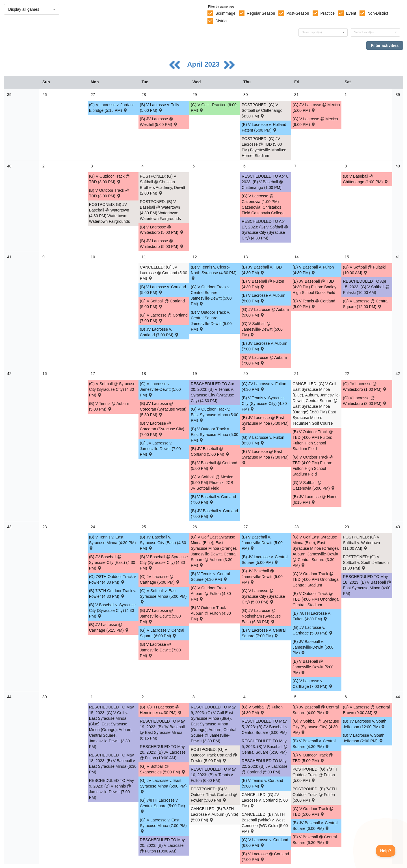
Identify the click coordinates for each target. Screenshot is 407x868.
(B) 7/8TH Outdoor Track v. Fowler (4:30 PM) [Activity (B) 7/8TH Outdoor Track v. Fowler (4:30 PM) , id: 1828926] (113, 594)
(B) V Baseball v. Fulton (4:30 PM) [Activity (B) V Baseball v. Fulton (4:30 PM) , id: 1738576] (313, 270)
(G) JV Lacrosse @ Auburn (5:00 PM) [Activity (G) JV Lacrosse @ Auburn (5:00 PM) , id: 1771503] (265, 312)
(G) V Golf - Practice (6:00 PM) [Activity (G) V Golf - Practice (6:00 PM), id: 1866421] (214, 108)
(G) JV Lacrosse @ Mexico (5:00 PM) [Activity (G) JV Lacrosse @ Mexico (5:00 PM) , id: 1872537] (316, 108)
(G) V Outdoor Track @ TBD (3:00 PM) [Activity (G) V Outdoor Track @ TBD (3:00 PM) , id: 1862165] (109, 179)
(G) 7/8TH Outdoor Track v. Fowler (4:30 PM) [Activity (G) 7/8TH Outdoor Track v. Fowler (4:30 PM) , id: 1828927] (113, 579)
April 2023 (204, 64)
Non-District (378, 13)
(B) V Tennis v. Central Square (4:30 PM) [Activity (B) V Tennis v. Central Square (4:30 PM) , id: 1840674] (210, 577)
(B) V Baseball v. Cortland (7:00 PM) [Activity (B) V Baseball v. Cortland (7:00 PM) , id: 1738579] (213, 500)
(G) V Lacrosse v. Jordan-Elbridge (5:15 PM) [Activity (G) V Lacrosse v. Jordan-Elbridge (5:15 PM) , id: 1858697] (112, 108)
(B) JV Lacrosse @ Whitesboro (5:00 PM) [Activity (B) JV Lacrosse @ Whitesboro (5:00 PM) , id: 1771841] (162, 244)
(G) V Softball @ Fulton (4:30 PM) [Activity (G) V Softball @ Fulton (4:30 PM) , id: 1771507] (262, 710)
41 (9, 257)
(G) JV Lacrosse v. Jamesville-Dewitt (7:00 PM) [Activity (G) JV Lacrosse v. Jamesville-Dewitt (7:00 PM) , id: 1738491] (160, 449)
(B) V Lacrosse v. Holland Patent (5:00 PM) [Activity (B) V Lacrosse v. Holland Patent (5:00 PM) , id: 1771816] (264, 127)
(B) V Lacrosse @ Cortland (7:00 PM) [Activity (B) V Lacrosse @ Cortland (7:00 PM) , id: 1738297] (265, 857)
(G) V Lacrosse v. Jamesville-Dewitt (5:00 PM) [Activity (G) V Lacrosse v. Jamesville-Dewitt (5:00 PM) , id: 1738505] (160, 389)
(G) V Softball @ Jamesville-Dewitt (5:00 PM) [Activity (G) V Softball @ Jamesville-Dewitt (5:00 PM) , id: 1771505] (262, 329)
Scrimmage (225, 13)
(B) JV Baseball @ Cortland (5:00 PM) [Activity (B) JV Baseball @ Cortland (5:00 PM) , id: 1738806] (210, 452)
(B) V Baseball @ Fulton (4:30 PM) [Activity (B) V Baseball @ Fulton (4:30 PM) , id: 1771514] (263, 284)
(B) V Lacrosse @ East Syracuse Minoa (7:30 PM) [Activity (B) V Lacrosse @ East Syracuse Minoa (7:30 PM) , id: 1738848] (265, 457)
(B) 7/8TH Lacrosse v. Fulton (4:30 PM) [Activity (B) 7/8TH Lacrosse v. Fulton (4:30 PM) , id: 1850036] (312, 616)
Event (351, 13)
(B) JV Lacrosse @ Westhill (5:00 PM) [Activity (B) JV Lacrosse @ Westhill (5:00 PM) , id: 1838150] (159, 122)
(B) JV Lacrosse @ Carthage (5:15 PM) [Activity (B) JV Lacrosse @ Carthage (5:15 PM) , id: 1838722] (109, 627)
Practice (328, 13)
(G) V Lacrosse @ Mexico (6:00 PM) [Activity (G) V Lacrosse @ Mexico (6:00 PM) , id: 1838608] (315, 122)
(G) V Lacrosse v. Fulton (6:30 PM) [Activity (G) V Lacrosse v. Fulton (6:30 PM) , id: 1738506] (263, 440)
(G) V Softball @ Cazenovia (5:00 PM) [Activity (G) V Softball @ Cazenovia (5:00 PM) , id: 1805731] (314, 485)
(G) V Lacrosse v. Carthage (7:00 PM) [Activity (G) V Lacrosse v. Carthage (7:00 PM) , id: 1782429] (313, 684)
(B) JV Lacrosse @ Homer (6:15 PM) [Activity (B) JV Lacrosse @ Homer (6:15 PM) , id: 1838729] (316, 500)
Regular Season (261, 13)
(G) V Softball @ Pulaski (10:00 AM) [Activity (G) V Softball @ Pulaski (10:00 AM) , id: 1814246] (364, 270)
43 (9, 527)
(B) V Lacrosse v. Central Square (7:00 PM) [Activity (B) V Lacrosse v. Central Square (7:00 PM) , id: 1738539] (264, 633)
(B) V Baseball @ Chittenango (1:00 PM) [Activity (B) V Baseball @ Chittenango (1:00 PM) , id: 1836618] (366, 179)
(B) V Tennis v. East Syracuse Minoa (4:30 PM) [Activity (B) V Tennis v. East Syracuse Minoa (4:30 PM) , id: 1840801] (112, 542)
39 (9, 95)
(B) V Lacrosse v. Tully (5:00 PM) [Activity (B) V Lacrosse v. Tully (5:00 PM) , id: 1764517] (160, 108)
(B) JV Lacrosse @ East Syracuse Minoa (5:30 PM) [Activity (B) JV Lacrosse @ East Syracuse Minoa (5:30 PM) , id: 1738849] (265, 423)
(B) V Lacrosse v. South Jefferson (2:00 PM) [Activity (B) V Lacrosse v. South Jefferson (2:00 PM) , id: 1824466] (364, 738)
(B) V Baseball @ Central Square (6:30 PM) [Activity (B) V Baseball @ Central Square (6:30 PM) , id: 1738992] (315, 840)
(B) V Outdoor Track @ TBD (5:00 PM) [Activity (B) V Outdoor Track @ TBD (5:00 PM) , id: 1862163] (313, 758)
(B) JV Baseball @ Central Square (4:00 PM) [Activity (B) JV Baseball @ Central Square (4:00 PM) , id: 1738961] (316, 710)
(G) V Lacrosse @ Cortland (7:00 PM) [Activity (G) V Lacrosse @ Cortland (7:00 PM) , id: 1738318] (164, 318)
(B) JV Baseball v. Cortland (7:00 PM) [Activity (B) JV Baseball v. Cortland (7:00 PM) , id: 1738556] (214, 514)
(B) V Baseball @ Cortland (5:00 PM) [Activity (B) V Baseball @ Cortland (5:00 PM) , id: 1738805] (214, 466)
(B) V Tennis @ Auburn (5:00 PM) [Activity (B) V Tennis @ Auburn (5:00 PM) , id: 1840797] (109, 406)
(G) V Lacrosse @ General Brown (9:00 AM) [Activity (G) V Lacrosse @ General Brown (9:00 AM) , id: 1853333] (366, 710)
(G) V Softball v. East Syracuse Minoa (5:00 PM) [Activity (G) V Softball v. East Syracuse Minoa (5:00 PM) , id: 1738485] (163, 596)
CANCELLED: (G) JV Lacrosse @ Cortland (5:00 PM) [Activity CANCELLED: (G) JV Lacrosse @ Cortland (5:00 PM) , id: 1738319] (164, 273)
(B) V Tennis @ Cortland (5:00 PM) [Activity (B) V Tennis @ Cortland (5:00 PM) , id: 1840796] (314, 304)
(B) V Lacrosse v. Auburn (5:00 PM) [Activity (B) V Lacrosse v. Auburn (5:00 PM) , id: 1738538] (264, 298)
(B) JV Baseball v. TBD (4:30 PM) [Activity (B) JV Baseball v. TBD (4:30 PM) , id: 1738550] (262, 270)
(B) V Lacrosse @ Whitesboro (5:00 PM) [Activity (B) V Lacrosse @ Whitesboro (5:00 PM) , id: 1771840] (162, 230)
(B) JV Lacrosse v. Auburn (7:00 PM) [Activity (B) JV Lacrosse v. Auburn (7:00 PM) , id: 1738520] (265, 346)
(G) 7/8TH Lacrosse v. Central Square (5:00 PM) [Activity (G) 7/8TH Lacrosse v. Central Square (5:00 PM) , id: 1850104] (163, 805)
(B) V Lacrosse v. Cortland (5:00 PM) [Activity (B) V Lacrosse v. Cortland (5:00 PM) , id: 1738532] (163, 290)
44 (9, 697)
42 (9, 374)
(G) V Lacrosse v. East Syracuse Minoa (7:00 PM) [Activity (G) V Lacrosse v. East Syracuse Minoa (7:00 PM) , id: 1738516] (163, 825)
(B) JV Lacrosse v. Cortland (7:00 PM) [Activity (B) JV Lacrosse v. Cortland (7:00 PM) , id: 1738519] (160, 332)
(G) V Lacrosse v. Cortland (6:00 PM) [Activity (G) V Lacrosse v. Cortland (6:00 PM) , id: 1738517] (265, 843)
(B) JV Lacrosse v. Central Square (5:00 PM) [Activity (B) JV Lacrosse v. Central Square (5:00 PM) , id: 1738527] (265, 560)
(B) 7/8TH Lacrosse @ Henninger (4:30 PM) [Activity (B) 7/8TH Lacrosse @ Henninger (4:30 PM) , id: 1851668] (161, 710)
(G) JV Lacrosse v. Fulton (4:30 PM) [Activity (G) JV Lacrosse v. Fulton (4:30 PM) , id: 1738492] (264, 387)
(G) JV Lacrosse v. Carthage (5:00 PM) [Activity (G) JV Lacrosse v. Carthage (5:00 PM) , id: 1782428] (313, 630)
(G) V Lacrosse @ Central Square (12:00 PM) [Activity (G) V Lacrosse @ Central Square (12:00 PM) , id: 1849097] (366, 304)
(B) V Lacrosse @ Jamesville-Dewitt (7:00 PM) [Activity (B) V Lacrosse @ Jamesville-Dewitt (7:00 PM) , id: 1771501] (160, 650)
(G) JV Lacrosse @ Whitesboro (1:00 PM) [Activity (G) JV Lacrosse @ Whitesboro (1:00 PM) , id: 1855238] (365, 387)
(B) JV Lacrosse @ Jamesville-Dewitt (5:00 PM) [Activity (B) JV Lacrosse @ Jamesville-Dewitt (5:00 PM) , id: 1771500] (160, 616)
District (221, 21)
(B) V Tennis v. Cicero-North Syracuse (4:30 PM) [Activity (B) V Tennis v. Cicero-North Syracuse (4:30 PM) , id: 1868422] (214, 272)
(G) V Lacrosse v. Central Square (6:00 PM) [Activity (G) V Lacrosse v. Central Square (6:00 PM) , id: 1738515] (162, 633)
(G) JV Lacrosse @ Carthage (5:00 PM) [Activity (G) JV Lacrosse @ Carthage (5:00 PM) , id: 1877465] (160, 579)
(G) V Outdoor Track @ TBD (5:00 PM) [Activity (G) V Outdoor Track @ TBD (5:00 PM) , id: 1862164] (313, 812)
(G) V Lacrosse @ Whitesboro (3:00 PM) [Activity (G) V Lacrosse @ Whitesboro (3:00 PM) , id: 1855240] (365, 401)
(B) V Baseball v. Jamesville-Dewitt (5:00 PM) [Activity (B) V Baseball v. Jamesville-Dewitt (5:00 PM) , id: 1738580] (262, 543)
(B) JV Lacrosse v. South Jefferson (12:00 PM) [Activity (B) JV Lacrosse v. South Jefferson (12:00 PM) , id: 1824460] (365, 724)
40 (9, 166)
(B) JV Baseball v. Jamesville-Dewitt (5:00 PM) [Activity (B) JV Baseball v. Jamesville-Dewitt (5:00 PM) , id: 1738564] (313, 647)
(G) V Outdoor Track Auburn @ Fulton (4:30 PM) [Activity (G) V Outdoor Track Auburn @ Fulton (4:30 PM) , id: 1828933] (211, 594)
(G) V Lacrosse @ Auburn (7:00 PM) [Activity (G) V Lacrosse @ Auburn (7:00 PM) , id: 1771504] (264, 360)
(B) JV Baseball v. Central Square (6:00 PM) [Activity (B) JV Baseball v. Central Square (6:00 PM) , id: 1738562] (315, 826)
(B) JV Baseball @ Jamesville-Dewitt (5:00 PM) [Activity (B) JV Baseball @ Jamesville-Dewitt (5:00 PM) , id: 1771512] (262, 577)
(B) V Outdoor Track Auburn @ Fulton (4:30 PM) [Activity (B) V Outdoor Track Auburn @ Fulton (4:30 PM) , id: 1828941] (211, 613)
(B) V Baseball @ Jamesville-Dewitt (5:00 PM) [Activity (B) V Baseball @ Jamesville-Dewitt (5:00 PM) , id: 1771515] (313, 667)
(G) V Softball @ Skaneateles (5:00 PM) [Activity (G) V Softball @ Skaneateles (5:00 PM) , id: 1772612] (163, 769)
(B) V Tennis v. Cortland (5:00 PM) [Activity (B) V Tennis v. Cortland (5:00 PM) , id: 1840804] (262, 783)
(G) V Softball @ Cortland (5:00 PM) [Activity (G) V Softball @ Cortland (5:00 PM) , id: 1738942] (162, 304)
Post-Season (298, 13)
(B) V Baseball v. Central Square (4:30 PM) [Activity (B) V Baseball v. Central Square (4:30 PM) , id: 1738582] (314, 744)
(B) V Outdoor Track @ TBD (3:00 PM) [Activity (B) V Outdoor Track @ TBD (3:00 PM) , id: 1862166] (109, 193)
